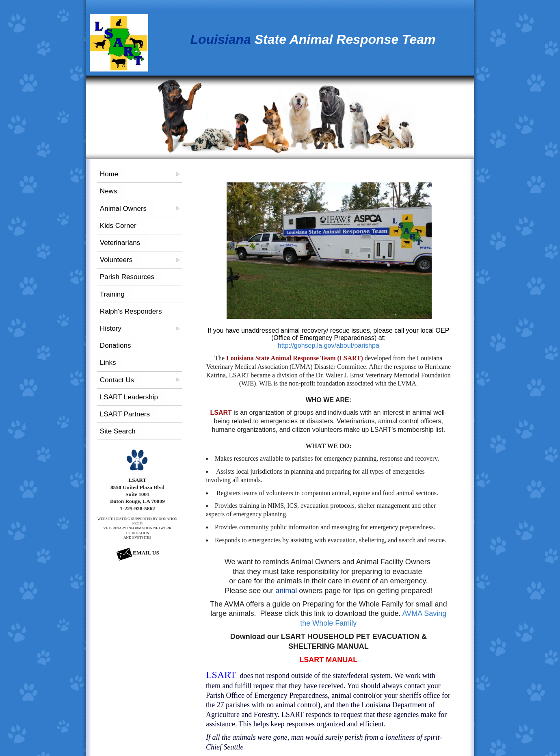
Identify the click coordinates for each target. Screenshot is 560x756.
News (109, 191)
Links (108, 363)
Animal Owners (123, 209)
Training (112, 294)
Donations (116, 346)
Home (109, 174)
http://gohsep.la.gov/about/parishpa (329, 346)
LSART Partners (125, 414)
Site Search (118, 431)
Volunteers (116, 260)
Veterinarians (120, 243)
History (111, 328)
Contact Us (117, 380)
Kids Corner (118, 226)
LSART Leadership (129, 397)
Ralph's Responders (131, 311)
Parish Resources (127, 277)
